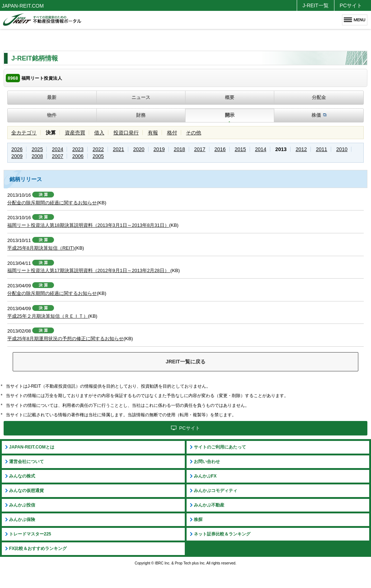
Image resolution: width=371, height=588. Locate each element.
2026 (17, 149)
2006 (78, 156)
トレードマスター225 (30, 534)
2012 (301, 149)
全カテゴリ (24, 133)
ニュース (141, 97)
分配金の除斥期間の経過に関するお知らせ (52, 203)
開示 (230, 115)
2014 (261, 149)
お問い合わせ (207, 462)
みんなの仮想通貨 (26, 491)
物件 (52, 115)
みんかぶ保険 (22, 520)
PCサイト (351, 5)
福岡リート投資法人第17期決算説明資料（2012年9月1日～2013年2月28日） (89, 270)
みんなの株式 (22, 476)
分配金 (319, 97)
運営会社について (26, 462)
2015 (240, 149)
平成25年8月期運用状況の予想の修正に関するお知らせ (65, 339)
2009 (17, 156)
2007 (57, 156)
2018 (180, 149)
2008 (37, 156)
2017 (200, 149)
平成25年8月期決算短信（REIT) (41, 248)
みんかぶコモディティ (216, 491)
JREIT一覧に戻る (185, 362)
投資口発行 (126, 133)
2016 (220, 149)
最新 (52, 97)
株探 (198, 520)
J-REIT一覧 (316, 5)
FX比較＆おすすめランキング (38, 549)
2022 (98, 149)
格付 (172, 133)
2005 (98, 156)
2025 (37, 149)
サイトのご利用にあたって (220, 447)
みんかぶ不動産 (209, 505)
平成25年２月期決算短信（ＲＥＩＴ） (47, 316)
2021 (118, 149)
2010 (342, 149)
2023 (78, 149)
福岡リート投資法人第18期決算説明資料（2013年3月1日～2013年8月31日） (88, 225)
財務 (141, 115)
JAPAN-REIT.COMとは (32, 447)
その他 (193, 133)
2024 (57, 149)
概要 (230, 97)
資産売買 (75, 133)
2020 (139, 149)
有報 (153, 133)
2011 (322, 149)
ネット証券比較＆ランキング (222, 534)
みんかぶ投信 (22, 505)
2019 (159, 149)
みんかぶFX (205, 476)
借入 (99, 133)
